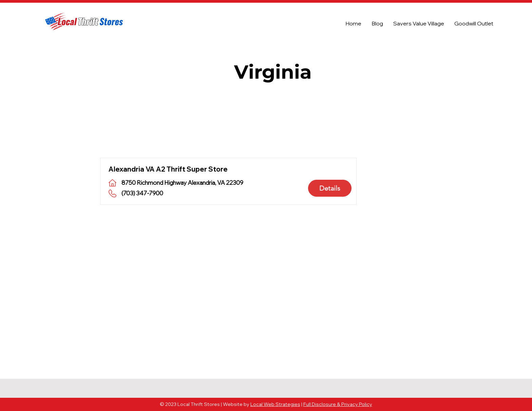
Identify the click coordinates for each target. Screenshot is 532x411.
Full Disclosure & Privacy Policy (338, 404)
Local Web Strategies (275, 404)
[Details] (330, 188)
